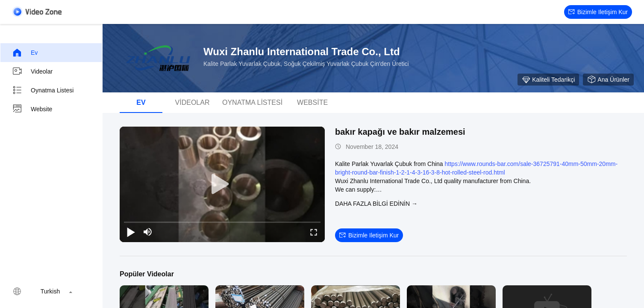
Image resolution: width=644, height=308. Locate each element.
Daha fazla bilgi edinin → (376, 204)
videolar (32, 71)
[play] (222, 184)
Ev (25, 53)
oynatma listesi (43, 90)
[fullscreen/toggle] (314, 232)
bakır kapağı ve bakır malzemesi (400, 132)
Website (32, 109)
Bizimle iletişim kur (598, 12)
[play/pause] (131, 232)
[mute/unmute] (148, 232)
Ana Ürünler (608, 80)
